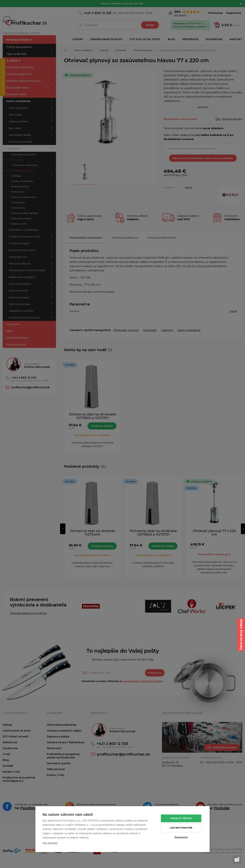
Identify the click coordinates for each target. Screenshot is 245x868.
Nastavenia (181, 837)
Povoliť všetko (181, 818)
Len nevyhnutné (181, 828)
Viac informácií (50, 843)
